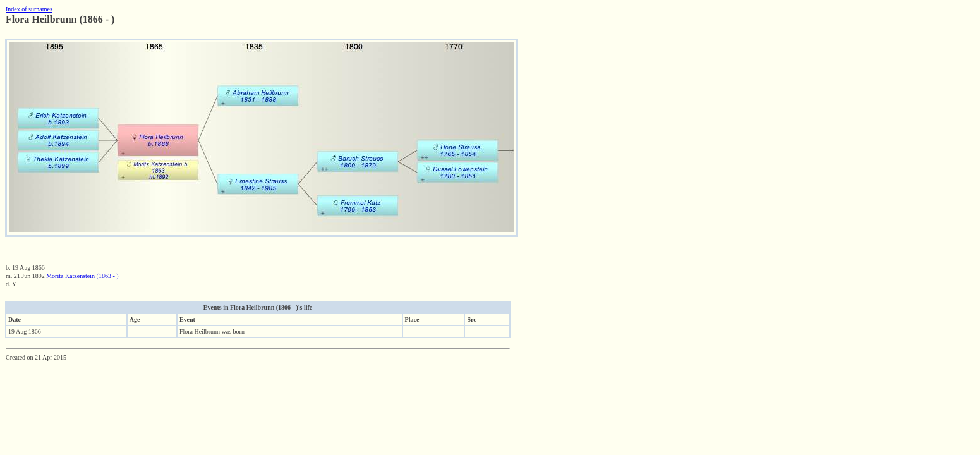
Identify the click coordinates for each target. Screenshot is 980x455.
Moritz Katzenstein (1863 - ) (82, 276)
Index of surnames (29, 9)
